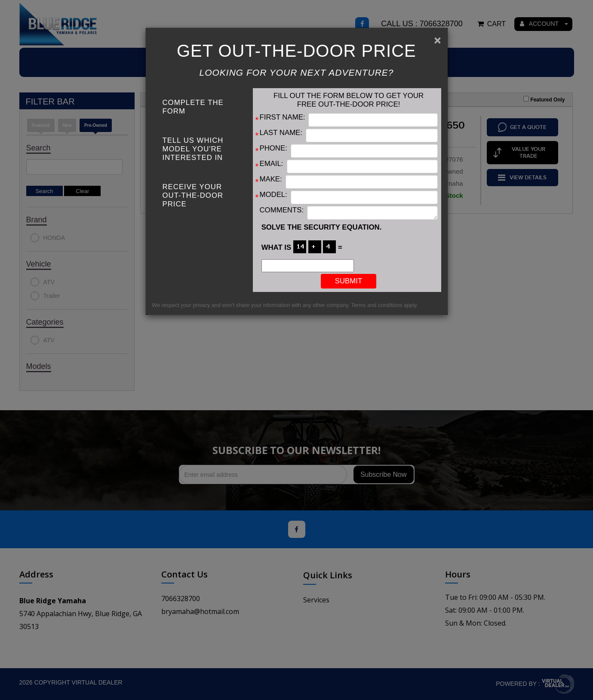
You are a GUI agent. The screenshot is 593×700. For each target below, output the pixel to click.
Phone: (273, 148)
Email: (272, 164)
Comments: (282, 210)
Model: (273, 195)
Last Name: (281, 133)
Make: (271, 179)
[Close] (437, 40)
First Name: (283, 117)
